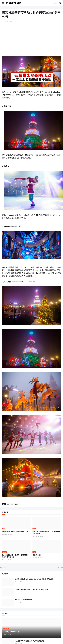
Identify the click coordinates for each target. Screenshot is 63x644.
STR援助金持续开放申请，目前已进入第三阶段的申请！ (32, 589)
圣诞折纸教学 (37, 555)
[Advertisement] (32, 40)
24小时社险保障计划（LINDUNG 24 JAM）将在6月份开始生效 (34, 579)
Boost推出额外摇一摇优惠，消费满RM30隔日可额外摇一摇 (16, 556)
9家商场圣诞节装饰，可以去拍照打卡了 (15, 531)
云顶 (12, 504)
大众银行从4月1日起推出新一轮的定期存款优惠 (30, 641)
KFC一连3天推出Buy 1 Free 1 (24, 599)
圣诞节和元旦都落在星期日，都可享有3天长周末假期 (46, 532)
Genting (17, 504)
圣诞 (8, 504)
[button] (3, 3)
